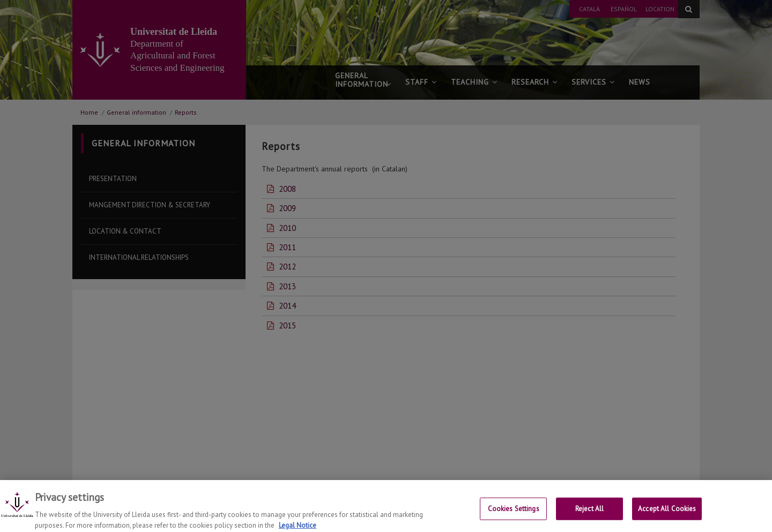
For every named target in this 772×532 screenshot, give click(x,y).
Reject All (589, 515)
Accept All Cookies (667, 515)
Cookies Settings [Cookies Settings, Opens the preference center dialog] (514, 515)
